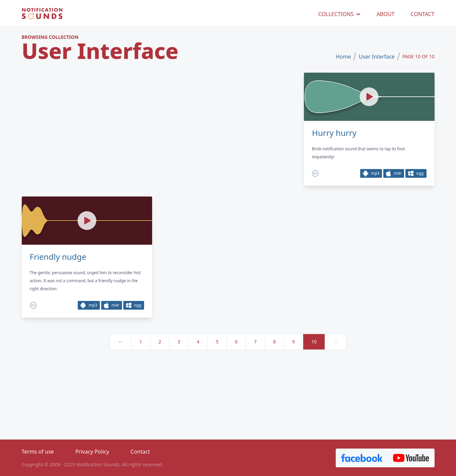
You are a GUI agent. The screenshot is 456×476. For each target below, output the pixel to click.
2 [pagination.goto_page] (160, 342)
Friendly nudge (58, 257)
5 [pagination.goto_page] (217, 342)
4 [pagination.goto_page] (198, 342)
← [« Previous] (121, 342)
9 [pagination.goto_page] (294, 342)
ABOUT (386, 14)
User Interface (377, 57)
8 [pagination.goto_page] (274, 342)
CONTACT (422, 14)
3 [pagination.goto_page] (179, 342)
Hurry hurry (334, 133)
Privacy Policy (92, 452)
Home (343, 57)
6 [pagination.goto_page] (236, 342)
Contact (140, 452)
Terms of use (38, 452)
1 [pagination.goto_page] (141, 342)
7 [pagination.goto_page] (255, 342)
